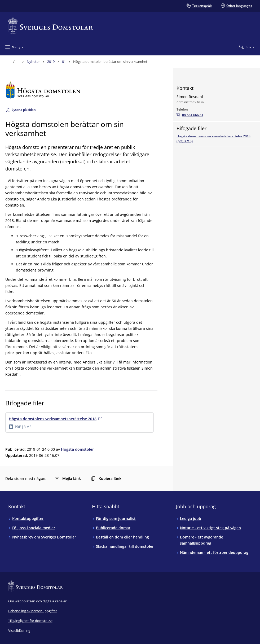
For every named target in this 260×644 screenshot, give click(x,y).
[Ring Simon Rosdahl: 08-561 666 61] (190, 115)
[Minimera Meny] (14, 47)
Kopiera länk (106, 478)
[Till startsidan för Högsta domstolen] (81, 90)
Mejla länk (68, 478)
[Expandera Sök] (247, 47)
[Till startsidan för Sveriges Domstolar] (51, 25)
